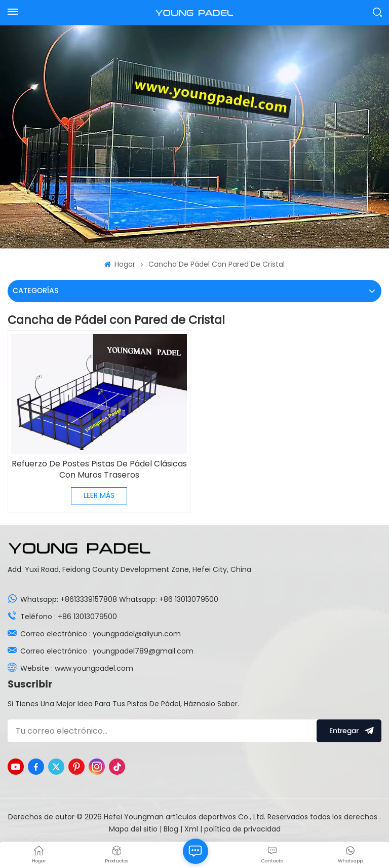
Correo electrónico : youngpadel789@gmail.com (107, 651)
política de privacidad (242, 829)
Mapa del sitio (134, 829)
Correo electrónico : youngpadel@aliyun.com (101, 634)
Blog (172, 829)
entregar (349, 731)
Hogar (120, 264)
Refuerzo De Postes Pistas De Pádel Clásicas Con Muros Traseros (99, 469)
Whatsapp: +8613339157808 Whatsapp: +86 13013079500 (119, 599)
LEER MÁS (99, 495)
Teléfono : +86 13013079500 (69, 617)
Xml (191, 829)
